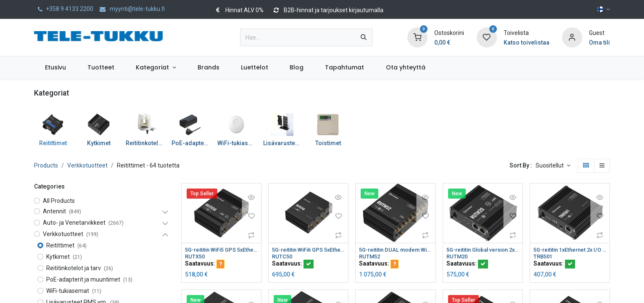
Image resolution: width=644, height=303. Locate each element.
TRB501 (544, 257)
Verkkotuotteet (87, 165)
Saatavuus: (205, 265)
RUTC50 (283, 257)
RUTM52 (370, 257)
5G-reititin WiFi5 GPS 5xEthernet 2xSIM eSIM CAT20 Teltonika (221, 250)
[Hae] (364, 37)
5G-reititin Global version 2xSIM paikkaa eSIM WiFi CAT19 (483, 250)
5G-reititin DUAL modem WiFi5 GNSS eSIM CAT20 (395, 250)
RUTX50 (196, 257)
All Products (59, 201)
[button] (553, 166)
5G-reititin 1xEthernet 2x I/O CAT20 (570, 250)
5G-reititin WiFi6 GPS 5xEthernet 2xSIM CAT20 (308, 250)
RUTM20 (458, 257)
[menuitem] (55, 68)
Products (46, 165)
